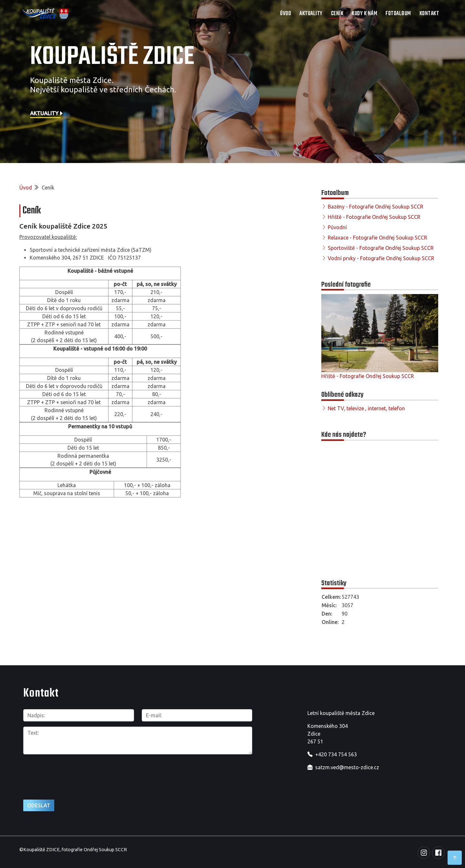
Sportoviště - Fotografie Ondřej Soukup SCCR (381, 248)
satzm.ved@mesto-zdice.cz (347, 767)
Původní (337, 227)
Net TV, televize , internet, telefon (366, 408)
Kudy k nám (364, 14)
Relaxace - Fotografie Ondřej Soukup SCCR (377, 238)
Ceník (337, 14)
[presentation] (72, 773)
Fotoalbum (398, 14)
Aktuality (311, 14)
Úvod (285, 14)
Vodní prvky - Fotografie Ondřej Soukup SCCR (381, 258)
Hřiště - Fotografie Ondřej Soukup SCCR (374, 217)
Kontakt (429, 14)
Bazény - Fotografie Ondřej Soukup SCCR (376, 207)
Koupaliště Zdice (112, 57)
